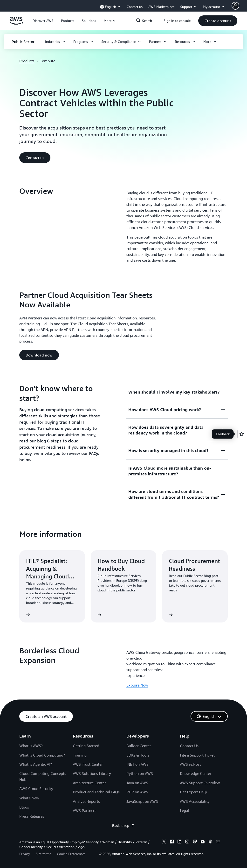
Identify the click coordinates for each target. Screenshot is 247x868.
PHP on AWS (137, 792)
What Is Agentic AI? (36, 764)
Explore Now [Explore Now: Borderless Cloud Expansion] (137, 685)
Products (27, 61)
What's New (29, 798)
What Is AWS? (31, 746)
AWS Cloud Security (36, 789)
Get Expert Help (193, 792)
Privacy (25, 854)
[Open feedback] (242, 434)
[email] (218, 842)
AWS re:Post (190, 764)
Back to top (123, 826)
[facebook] (172, 842)
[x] (164, 842)
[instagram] (187, 842)
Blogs (24, 807)
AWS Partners (85, 810)
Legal (185, 810)
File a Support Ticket (197, 755)
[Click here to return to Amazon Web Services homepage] (16, 23)
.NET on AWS (137, 764)
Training (80, 755)
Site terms (43, 854)
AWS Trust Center (88, 764)
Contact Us (189, 746)
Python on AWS (140, 773)
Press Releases (32, 816)
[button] (43, 21)
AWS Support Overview (200, 783)
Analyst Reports (86, 801)
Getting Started (86, 746)
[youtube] (203, 842)
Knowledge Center (196, 773)
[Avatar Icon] (235, 6)
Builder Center (139, 746)
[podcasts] (210, 842)
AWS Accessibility (195, 801)
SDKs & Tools (138, 755)
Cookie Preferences (71, 854)
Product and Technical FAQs (96, 792)
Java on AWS (137, 783)
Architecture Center (89, 783)
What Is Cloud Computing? (42, 755)
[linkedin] (179, 842)
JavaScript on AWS (142, 801)
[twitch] (195, 842)
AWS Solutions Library (92, 773)
